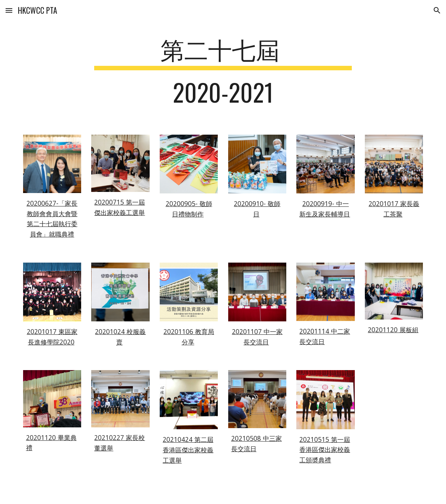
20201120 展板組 (393, 330)
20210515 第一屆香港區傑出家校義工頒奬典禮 (325, 450)
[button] (9, 10)
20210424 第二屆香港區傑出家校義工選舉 (188, 450)
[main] (223, 74)
